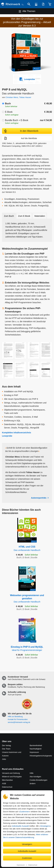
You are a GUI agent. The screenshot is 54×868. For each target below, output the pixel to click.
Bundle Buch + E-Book (16, 120)
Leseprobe (7, 436)
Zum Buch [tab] (9, 216)
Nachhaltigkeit (36, 749)
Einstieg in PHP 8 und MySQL (27, 649)
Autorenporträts (39, 498)
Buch (8, 104)
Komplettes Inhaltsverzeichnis (17, 433)
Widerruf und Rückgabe (12, 777)
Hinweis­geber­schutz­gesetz (41, 756)
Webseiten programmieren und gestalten (27, 599)
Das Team (6, 749)
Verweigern (45, 826)
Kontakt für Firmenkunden (18, 719)
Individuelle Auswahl (27, 851)
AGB (4, 783)
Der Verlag (6, 745)
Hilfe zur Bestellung (15, 717)
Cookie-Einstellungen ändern (39, 782)
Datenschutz (33, 865)
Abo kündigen (35, 777)
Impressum (21, 865)
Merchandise (7, 780)
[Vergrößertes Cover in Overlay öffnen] (28, 53)
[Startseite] (13, 4)
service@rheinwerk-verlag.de (19, 722)
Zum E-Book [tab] (24, 216)
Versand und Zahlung (11, 773)
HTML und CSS (27, 548)
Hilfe (32, 773)
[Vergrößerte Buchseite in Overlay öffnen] (14, 350)
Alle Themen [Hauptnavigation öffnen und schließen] (29, 11)
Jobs (4, 759)
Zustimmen (24, 812)
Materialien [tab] (40, 216)
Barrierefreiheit (36, 745)
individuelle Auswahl (20, 826)
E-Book (9, 112)
